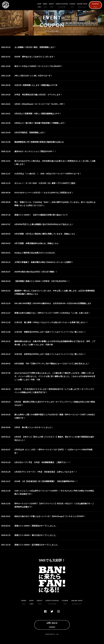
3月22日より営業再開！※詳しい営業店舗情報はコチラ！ (38, 114)
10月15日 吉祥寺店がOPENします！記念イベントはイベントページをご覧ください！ (50, 354)
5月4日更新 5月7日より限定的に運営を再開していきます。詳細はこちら (45, 234)
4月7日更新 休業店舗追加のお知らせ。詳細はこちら (36, 243)
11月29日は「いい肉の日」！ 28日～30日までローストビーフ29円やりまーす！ (48, 174)
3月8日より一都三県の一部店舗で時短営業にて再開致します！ (40, 123)
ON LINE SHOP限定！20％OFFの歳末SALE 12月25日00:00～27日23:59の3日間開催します (53, 303)
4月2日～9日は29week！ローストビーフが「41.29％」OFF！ (40, 104)
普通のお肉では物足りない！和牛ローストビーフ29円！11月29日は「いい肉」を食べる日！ (52, 313)
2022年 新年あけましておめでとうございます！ (35, 57)
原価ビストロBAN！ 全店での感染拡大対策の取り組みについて (41, 215)
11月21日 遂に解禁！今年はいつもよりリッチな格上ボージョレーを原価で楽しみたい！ (51, 322)
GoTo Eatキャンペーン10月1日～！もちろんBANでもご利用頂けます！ (44, 193)
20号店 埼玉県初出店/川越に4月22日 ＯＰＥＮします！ (38, 95)
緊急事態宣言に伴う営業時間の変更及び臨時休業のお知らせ (39, 142)
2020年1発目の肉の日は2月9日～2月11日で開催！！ (36, 272)
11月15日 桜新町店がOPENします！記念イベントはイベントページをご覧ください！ (50, 332)
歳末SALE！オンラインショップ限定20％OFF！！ (35, 151)
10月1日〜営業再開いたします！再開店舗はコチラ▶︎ (36, 85)
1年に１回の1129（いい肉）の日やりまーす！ (33, 76)
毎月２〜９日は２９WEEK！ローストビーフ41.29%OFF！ (39, 66)
